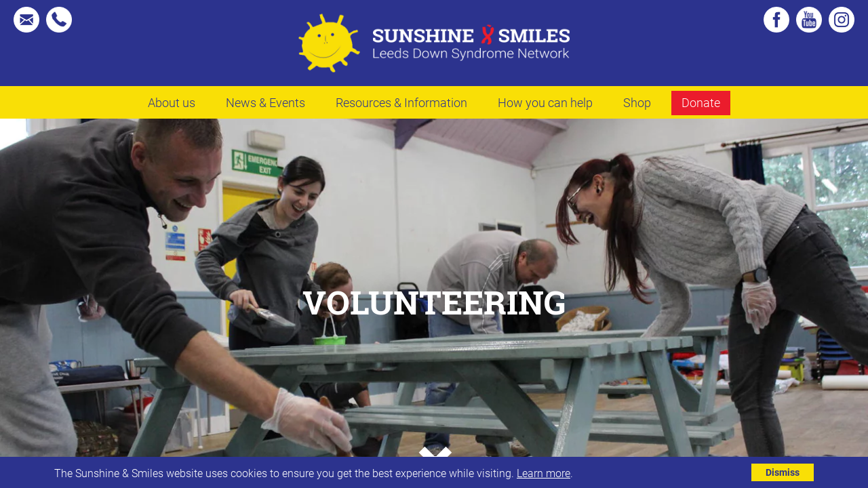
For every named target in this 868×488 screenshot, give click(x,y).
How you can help (545, 102)
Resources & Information (401, 102)
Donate (701, 102)
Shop (637, 102)
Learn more (544, 473)
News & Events (265, 102)
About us (172, 102)
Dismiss (783, 472)
